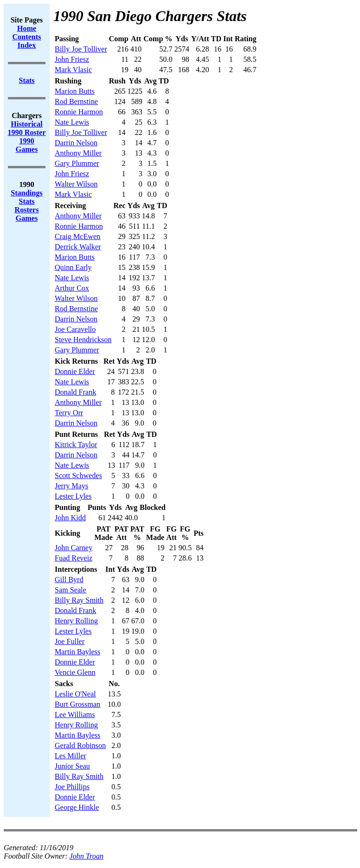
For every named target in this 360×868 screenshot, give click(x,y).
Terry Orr (69, 413)
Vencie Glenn (75, 672)
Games (26, 218)
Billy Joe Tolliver (81, 49)
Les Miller (71, 756)
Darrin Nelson (76, 143)
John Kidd (70, 518)
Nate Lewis (72, 122)
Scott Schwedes (79, 475)
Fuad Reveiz (74, 558)
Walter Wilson (76, 184)
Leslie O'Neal (75, 694)
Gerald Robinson (80, 745)
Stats (27, 201)
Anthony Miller (78, 153)
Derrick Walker (78, 247)
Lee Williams (75, 715)
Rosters (27, 210)
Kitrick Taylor (76, 445)
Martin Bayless (78, 652)
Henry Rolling (76, 621)
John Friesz (72, 59)
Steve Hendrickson (83, 340)
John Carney (74, 548)
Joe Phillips (72, 787)
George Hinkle (77, 807)
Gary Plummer (77, 163)
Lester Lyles (73, 496)
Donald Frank (75, 392)
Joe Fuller (70, 641)
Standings (27, 193)
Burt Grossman (78, 704)
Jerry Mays (72, 486)
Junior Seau (72, 766)
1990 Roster (26, 132)
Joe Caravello (75, 329)
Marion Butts (75, 91)
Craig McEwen (78, 236)
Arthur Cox (72, 288)
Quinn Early (73, 267)
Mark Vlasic (73, 70)
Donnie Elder (75, 371)
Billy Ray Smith (79, 600)
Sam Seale (71, 590)
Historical (27, 124)
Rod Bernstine (76, 101)
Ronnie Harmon (79, 112)
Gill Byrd (69, 580)
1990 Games (26, 145)
